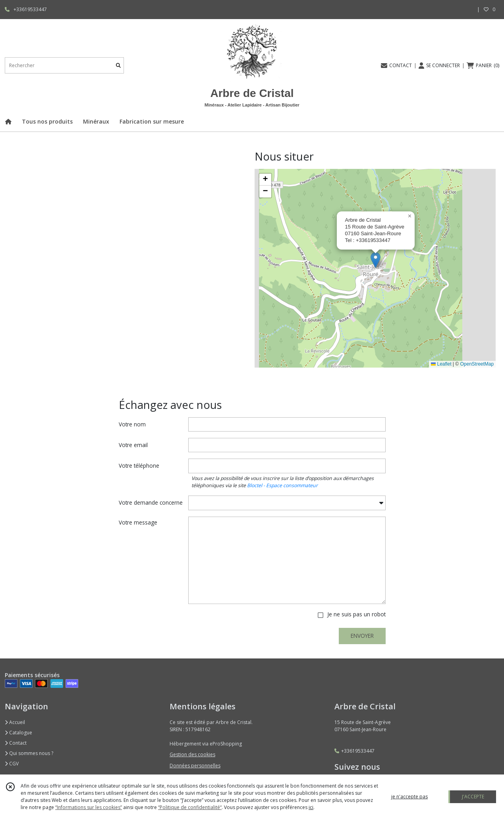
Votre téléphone (139, 466)
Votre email (133, 445)
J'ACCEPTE (473, 797)
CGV (12, 764)
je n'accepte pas (409, 797)
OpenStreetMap (477, 364)
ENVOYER (362, 636)
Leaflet (441, 364)
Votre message (138, 522)
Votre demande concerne (151, 502)
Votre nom (132, 424)
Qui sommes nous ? (29, 753)
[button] (376, 260)
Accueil (15, 722)
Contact (16, 743)
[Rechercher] (118, 65)
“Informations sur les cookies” (89, 807)
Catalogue (18, 733)
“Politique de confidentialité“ (190, 807)
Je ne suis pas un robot (356, 614)
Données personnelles (195, 766)
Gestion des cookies (192, 754)
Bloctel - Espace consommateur (282, 485)
